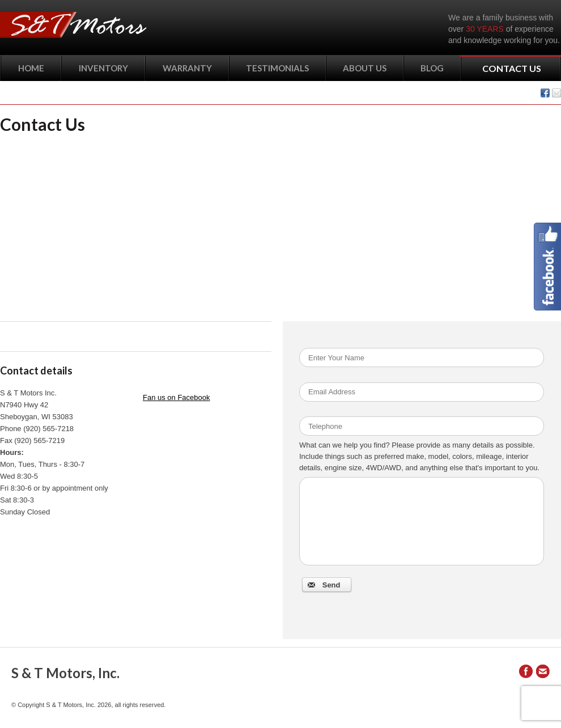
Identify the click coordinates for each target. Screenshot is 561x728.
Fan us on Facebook (177, 397)
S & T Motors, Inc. (65, 673)
